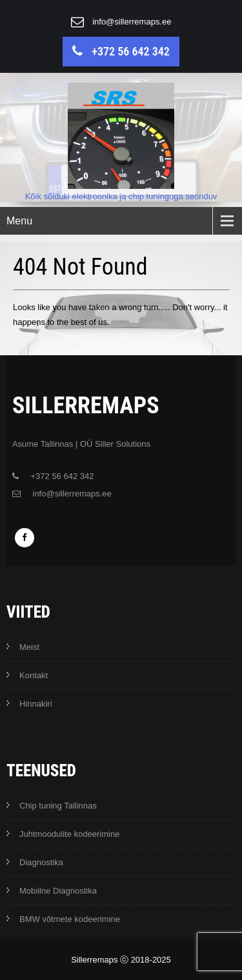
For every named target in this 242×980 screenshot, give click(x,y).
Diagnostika (41, 862)
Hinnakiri (36, 704)
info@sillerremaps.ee (132, 22)
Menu (19, 221)
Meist (29, 647)
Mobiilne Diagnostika (58, 891)
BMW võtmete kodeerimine (70, 919)
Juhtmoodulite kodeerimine (69, 834)
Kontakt (34, 675)
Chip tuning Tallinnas (58, 806)
